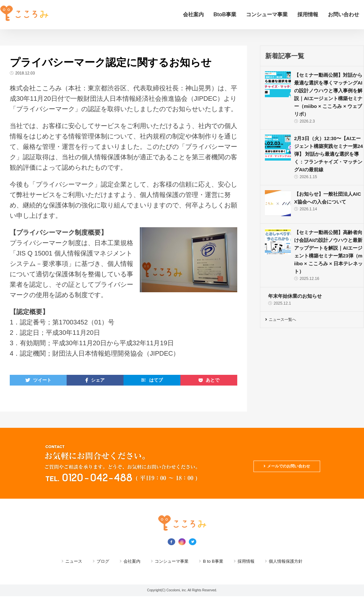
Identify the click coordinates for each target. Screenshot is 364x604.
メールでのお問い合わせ (281, 463)
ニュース (63, 561)
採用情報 (308, 14)
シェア (98, 380)
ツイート (42, 380)
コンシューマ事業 (267, 14)
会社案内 (193, 14)
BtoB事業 (225, 14)
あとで (213, 380)
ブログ (95, 561)
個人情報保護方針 (295, 561)
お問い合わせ (344, 14)
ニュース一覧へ (288, 321)
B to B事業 (216, 561)
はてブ (156, 380)
